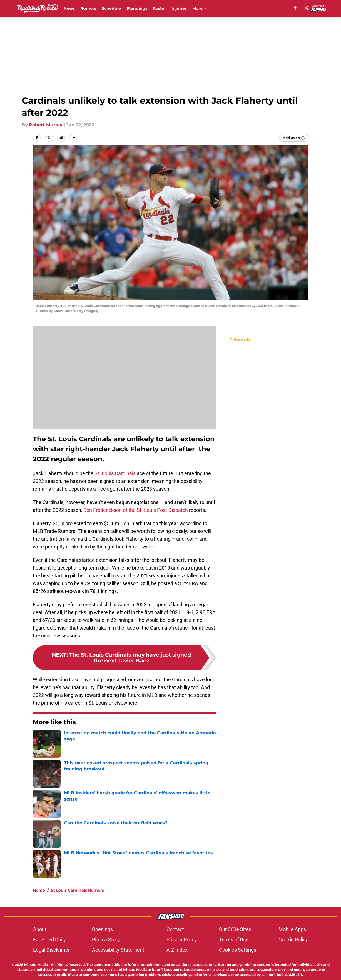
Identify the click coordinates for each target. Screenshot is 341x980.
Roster (159, 8)
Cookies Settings (238, 950)
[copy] (73, 138)
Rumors (88, 8)
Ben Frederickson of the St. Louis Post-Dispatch (136, 510)
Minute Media (36, 965)
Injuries (179, 8)
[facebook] (295, 8)
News (69, 8)
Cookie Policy (293, 940)
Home (39, 890)
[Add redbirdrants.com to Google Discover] (294, 138)
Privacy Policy (182, 940)
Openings (102, 929)
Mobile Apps (292, 929)
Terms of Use (234, 940)
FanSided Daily (49, 940)
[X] (307, 8)
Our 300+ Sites (235, 929)
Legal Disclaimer (51, 950)
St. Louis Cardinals (115, 473)
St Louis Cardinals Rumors (77, 890)
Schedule (111, 8)
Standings (137, 8)
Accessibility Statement (118, 950)
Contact (175, 929)
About (40, 929)
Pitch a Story (106, 940)
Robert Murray (46, 125)
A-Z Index (177, 950)
